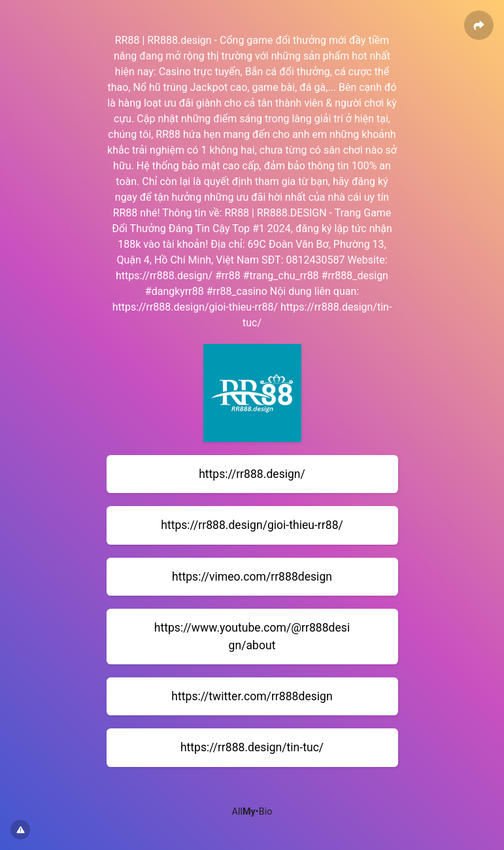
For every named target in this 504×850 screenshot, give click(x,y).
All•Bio (252, 812)
